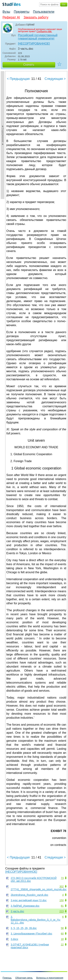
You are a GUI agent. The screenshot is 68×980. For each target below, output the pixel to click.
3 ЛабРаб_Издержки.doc (25, 906)
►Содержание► (3, 135)
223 (62, 911)
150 (62, 900)
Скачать (29, 65)
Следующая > (55, 79)
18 (62, 939)
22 (62, 945)
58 (62, 928)
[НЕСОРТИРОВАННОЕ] (34, 44)
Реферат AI (11, 17)
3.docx (14, 939)
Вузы (6, 12)
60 (62, 934)
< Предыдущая (18, 79)
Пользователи (44, 12)
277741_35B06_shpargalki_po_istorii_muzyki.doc (39, 889)
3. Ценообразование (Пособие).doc (31, 934)
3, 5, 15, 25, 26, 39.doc (24, 928)
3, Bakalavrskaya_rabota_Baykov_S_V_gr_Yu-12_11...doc (36, 920)
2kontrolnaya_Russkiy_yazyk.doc (29, 895)
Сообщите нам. (44, 31)
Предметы (22, 12)
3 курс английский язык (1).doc (29, 900)
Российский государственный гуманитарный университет (38, 37)
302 (62, 886)
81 (62, 906)
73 (62, 878)
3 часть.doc (17, 911)
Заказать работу (36, 17)
